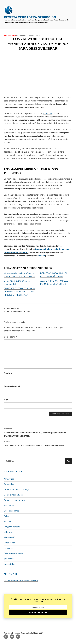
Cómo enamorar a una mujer (17, 489)
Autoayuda (9, 479)
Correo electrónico (13, 386)
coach (42, 256)
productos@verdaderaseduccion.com (21, 580)
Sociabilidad (9, 564)
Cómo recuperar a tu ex (15, 500)
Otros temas (10, 543)
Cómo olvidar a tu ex (13, 495)
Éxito (6, 516)
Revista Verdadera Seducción (30, 17)
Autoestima (9, 484)
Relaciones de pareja (13, 553)
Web (6, 400)
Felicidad (8, 521)
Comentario (10, 337)
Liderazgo (9, 532)
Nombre (8, 373)
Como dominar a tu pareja (16, 252)
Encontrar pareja (12, 511)
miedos (27, 312)
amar (9, 312)
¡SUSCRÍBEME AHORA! (38, 612)
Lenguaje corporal (12, 527)
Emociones (9, 505)
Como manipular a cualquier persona (53, 249)
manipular (48, 114)
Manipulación (13, 309)
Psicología (9, 548)
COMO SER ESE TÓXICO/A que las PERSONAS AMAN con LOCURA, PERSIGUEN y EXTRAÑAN (20, 292)
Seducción (9, 559)
